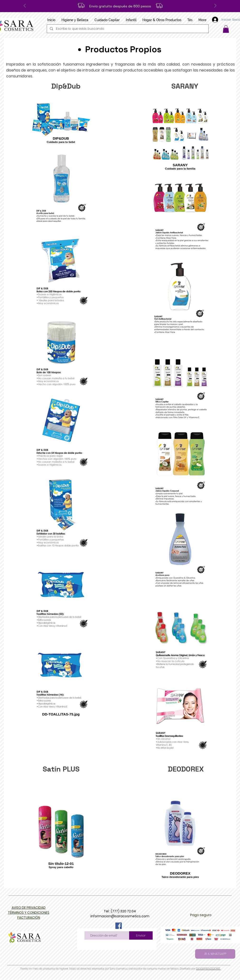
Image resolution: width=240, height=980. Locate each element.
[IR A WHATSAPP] (215, 954)
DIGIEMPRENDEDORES (208, 969)
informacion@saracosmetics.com (120, 916)
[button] (226, 29)
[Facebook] (119, 926)
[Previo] (25, 6)
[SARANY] (185, 86)
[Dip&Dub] (66, 86)
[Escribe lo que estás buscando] (127, 29)
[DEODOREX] (186, 769)
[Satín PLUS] (61, 769)
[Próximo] (215, 6)
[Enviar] (141, 935)
